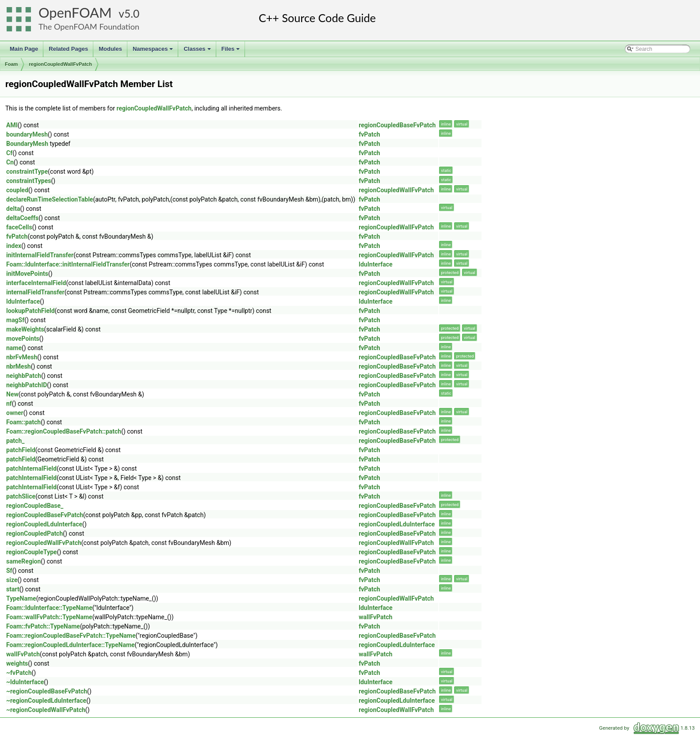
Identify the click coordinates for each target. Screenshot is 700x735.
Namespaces (154, 51)
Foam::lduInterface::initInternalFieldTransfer (68, 264)
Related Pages (68, 49)
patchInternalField (31, 468)
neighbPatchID (27, 385)
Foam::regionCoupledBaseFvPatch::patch (64, 431)
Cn (10, 162)
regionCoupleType (32, 552)
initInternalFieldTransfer (40, 255)
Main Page (24, 49)
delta (13, 209)
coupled (17, 190)
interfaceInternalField (36, 283)
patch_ (15, 441)
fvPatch (369, 134)
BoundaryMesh (27, 144)
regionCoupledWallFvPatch (60, 64)
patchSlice (21, 496)
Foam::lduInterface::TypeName (49, 608)
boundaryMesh (27, 134)
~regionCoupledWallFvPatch (46, 710)
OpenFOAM (75, 13)
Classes (198, 51)
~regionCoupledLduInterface (46, 701)
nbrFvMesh (22, 357)
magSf (15, 320)
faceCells (19, 227)
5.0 (132, 13)
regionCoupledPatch (34, 533)
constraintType (27, 171)
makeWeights (25, 329)
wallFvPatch (375, 617)
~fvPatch (19, 673)
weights (17, 663)
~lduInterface (25, 682)
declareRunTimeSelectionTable (50, 199)
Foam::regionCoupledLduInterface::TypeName (71, 645)
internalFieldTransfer (35, 292)
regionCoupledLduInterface (44, 524)
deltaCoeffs (22, 218)
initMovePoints (27, 274)
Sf (9, 571)
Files (231, 51)
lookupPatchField (31, 311)
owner (15, 413)
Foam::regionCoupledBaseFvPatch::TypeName (71, 636)
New (12, 394)
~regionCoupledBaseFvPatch (47, 691)
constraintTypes (29, 181)
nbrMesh (19, 366)
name (14, 348)
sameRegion (23, 561)
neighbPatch (24, 376)
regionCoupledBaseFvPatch (397, 125)
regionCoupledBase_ (35, 506)
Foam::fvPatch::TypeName (43, 626)
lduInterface (375, 264)
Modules (110, 49)
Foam (11, 64)
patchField (21, 450)
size (12, 580)
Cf (9, 153)
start (13, 589)
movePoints (23, 339)
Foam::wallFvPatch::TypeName (49, 617)
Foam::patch (23, 422)
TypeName (21, 598)
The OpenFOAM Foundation (89, 27)
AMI (12, 125)
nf (9, 404)
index (14, 246)
